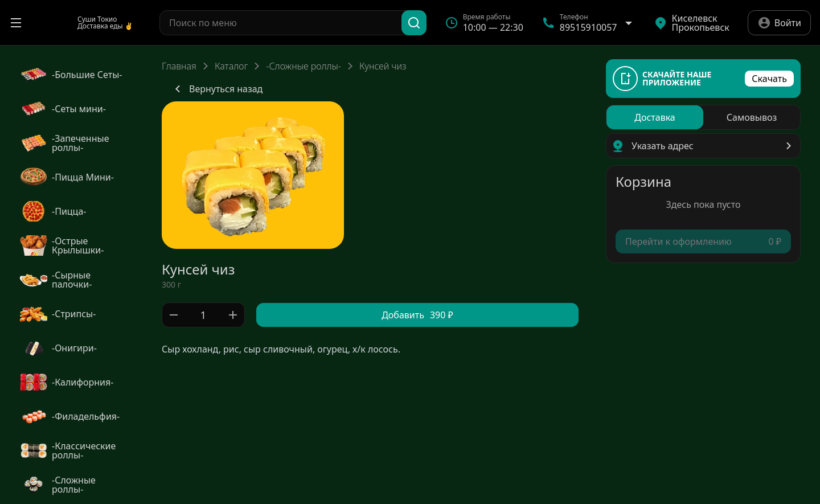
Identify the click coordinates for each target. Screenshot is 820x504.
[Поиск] (414, 23)
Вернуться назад (217, 89)
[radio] (655, 117)
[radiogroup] (703, 117)
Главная (179, 66)
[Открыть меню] (16, 23)
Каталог (231, 66)
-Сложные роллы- (304, 66)
